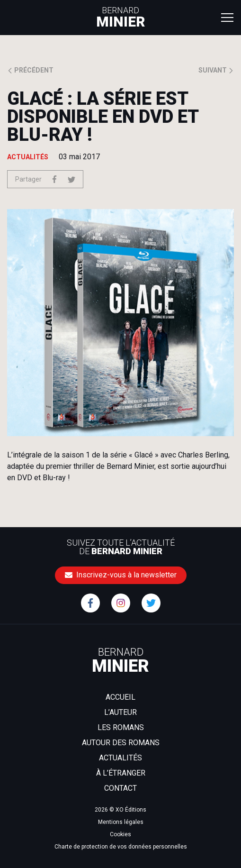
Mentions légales (121, 822)
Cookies (120, 834)
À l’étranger (121, 773)
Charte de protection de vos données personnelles (121, 847)
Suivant (216, 70)
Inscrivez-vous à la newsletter (121, 575)
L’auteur (120, 712)
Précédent (30, 70)
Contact (120, 788)
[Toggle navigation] (227, 17)
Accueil (120, 697)
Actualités (120, 758)
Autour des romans (121, 743)
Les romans (121, 727)
